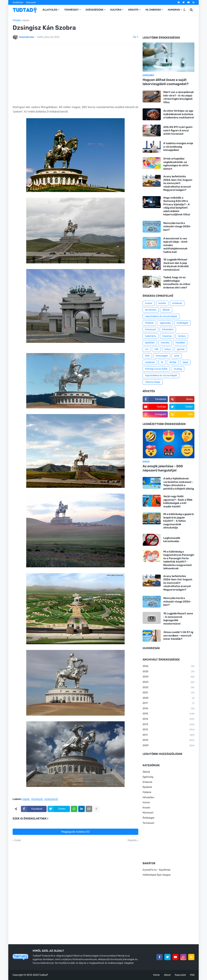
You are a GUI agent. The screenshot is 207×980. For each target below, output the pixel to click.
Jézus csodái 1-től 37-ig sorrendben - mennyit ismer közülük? (178, 636)
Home (156, 975)
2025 (169, 672)
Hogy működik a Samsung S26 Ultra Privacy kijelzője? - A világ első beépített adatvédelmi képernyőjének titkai (177, 206)
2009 (169, 746)
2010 (169, 740)
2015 (169, 714)
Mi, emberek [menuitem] (153, 10)
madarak (150, 362)
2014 (169, 719)
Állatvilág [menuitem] (50, 10)
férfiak (173, 362)
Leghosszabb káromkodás (172, 540)
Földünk (149, 323)
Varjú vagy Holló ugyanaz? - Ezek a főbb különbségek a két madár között (178, 501)
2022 (169, 688)
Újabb (18, 840)
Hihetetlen (148, 797)
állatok (166, 310)
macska (165, 343)
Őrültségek (148, 818)
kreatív (162, 303)
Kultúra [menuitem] (116, 10)
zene (177, 356)
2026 (169, 666)
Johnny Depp (153, 382)
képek (26, 20)
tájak (185, 362)
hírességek (162, 356)
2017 (169, 703)
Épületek (147, 787)
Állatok (146, 772)
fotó (147, 356)
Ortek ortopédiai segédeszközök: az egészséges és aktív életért (176, 164)
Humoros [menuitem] (174, 10)
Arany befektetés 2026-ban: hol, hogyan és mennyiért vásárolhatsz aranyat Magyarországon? (178, 183)
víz (147, 349)
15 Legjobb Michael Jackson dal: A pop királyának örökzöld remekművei (176, 265)
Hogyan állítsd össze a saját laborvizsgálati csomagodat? (166, 82)
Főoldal (17, 20)
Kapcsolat (31, 2)
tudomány (151, 336)
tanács (182, 336)
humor (149, 303)
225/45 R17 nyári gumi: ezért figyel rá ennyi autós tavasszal (178, 130)
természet (151, 310)
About (167, 975)
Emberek (147, 782)
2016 (169, 709)
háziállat (180, 343)
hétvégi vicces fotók (156, 369)
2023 (169, 682)
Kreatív (146, 808)
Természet (148, 823)
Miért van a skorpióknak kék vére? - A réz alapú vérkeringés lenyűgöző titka (179, 97)
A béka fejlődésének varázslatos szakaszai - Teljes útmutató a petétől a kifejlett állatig (179, 484)
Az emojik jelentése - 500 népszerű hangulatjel (163, 468)
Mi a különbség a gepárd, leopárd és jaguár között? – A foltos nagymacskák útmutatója (179, 521)
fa (162, 362)
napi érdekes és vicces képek (161, 375)
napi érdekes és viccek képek (161, 316)
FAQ (192, 975)
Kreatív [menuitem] (133, 10)
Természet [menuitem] (71, 10)
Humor (146, 802)
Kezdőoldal (18, 2)
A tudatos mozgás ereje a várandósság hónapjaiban (178, 147)
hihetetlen (168, 329)
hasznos (167, 336)
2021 (169, 693)
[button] (184, 10)
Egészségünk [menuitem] (95, 10)
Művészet (148, 813)
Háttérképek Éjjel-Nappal (157, 875)
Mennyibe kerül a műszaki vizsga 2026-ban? (177, 226)
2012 (169, 730)
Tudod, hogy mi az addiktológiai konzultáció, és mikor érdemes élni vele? (177, 282)
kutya (168, 349)
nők (156, 349)
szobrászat (51, 799)
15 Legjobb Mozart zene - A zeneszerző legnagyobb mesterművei (178, 619)
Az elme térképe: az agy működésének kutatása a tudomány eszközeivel (179, 114)
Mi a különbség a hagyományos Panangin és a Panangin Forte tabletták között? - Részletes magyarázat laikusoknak (179, 560)
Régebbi (132, 840)
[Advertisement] (75, 72)
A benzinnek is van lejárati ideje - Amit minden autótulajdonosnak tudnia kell (175, 245)
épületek (150, 343)
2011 (169, 735)
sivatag (178, 369)
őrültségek (182, 323)
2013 (169, 725)
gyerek (181, 349)
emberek (177, 303)
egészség (165, 323)
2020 (169, 698)
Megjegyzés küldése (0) (75, 832)
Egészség (148, 777)
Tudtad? (44, 975)
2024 (169, 677)
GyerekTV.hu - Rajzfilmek (157, 870)
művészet (37, 799)
